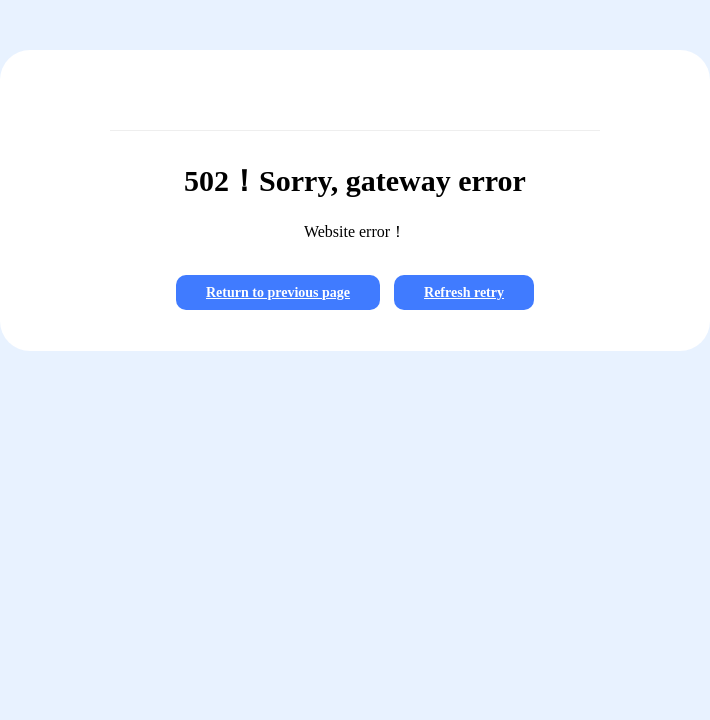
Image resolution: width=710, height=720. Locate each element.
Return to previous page (278, 292)
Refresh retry (464, 292)
